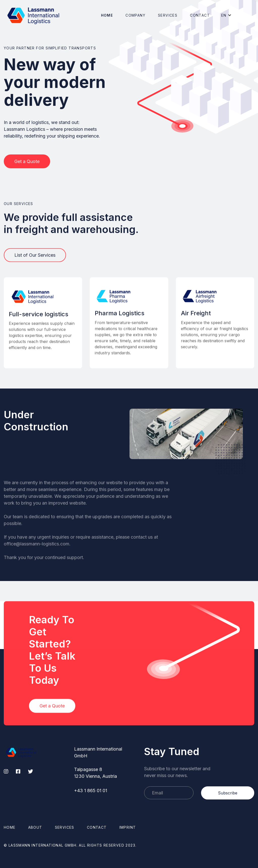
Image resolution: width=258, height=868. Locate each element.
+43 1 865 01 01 (91, 791)
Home (107, 15)
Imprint (128, 827)
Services (168, 15)
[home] (34, 15)
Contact (200, 15)
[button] (135, 15)
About (35, 827)
